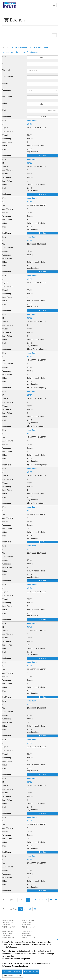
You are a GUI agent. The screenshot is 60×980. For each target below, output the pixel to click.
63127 (30, 163)
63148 (30, 202)
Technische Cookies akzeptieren (17, 959)
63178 (30, 821)
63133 (30, 549)
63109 (30, 318)
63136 (30, 743)
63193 (30, 472)
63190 (30, 279)
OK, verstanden (31, 971)
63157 (30, 782)
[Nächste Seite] (51, 900)
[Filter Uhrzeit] (42, 84)
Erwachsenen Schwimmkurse (28, 52)
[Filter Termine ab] (42, 71)
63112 (30, 511)
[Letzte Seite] (56, 900)
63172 (30, 434)
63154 (30, 588)
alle (42, 57)
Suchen (43, 117)
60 (30, 909)
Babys (6, 47)
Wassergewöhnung (19, 47)
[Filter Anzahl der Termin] (42, 77)
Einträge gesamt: (10, 900)
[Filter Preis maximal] (42, 111)
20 (21, 909)
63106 (30, 124)
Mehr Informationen (13, 975)
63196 (30, 666)
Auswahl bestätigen (12, 971)
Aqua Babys (32, 121)
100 (40, 909)
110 (20, 900)
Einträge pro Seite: (10, 909)
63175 (30, 627)
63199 (30, 860)
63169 (30, 241)
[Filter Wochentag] (42, 91)
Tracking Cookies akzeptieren (16, 966)
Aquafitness (8, 52)
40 (25, 909)
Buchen (42, 156)
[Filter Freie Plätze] (42, 97)
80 (35, 909)
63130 (30, 357)
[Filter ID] (42, 64)
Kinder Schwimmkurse (39, 47)
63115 (30, 704)
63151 (30, 395)
